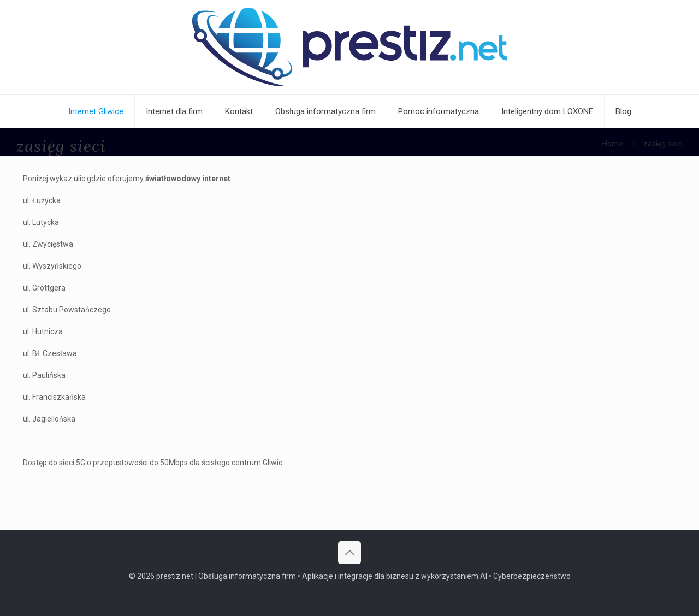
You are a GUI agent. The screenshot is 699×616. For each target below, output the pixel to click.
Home (613, 144)
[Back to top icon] (349, 553)
